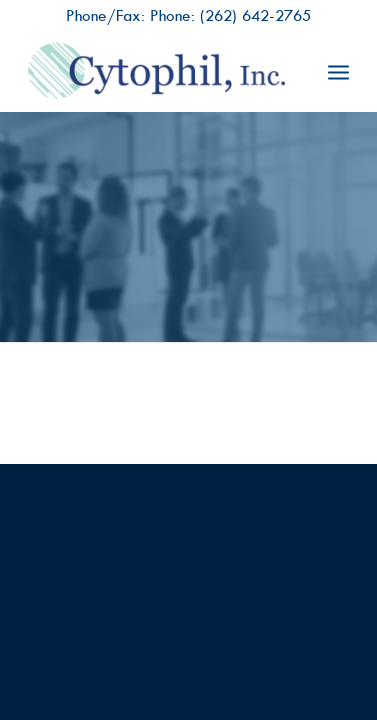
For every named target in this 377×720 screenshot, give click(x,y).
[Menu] (338, 71)
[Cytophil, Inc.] (156, 71)
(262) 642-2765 (255, 15)
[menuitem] (338, 71)
